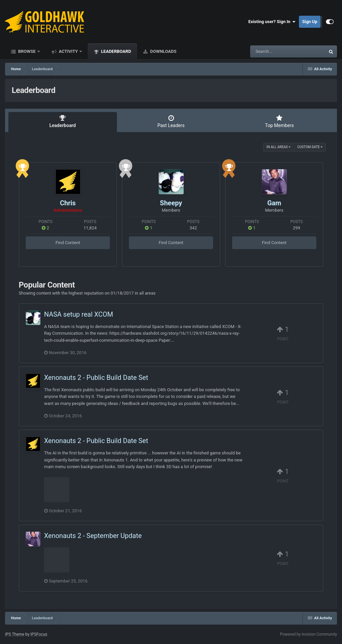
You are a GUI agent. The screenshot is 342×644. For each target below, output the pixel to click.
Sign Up (310, 22)
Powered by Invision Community (308, 634)
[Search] (271, 51)
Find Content (68, 243)
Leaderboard (115, 51)
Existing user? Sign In (272, 22)
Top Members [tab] (279, 121)
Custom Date (310, 147)
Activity (68, 51)
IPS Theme (15, 634)
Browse (27, 51)
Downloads (163, 51)
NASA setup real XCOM (79, 314)
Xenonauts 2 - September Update (93, 536)
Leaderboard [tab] (63, 121)
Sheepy (171, 203)
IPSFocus (39, 634)
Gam (274, 203)
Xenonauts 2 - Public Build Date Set (96, 378)
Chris (68, 203)
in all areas (279, 147)
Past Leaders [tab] (171, 121)
